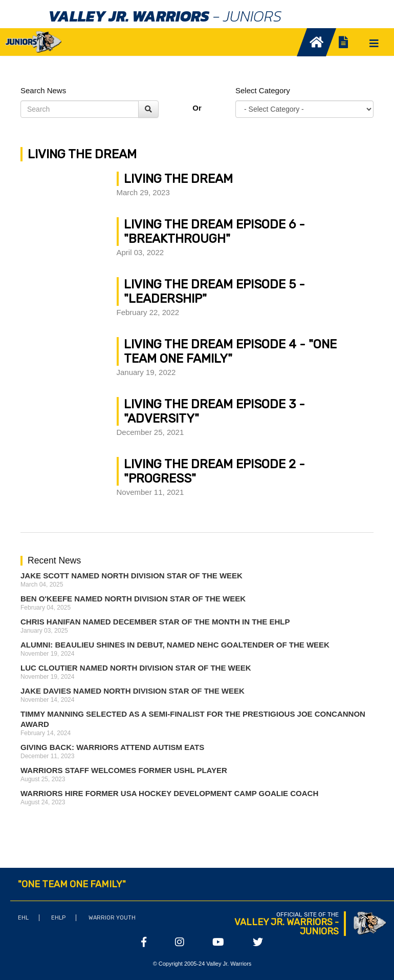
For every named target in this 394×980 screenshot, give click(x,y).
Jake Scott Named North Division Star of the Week (132, 576)
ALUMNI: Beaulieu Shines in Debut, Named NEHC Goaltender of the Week (175, 645)
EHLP (58, 918)
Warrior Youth (112, 918)
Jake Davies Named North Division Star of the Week (133, 691)
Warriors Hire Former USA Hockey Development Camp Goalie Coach (169, 793)
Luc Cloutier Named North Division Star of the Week (136, 668)
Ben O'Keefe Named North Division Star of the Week (133, 599)
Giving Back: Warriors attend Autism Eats (112, 747)
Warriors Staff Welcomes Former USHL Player (124, 770)
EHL (23, 918)
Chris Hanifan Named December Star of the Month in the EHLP (155, 622)
